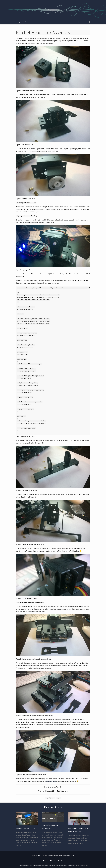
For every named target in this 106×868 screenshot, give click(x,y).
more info (85, 866)
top (53, 798)
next (58, 798)
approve (78, 866)
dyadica (49, 855)
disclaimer (59, 855)
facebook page (51, 781)
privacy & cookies (69, 855)
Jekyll (39, 855)
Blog (81, 22)
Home (87, 22)
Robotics (60, 791)
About (75, 22)
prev (47, 798)
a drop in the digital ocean (23, 22)
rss (54, 855)
